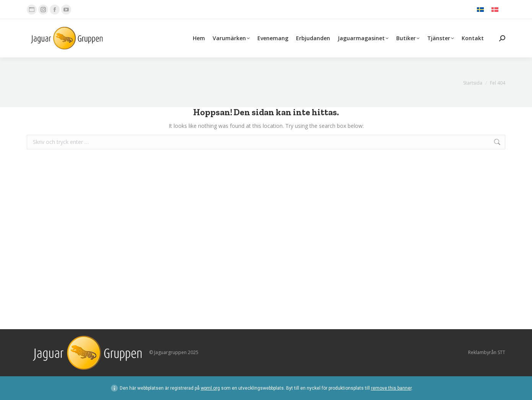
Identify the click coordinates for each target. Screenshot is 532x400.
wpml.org (210, 388)
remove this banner (391, 388)
